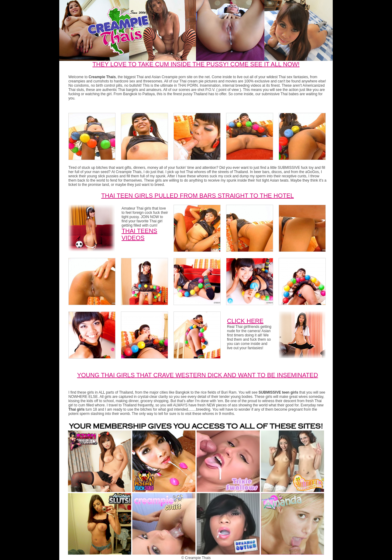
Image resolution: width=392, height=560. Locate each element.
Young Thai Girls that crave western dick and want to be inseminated (198, 375)
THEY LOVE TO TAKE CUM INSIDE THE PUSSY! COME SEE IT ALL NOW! (196, 64)
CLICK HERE (245, 321)
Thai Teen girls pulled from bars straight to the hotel (198, 196)
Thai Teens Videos (139, 234)
